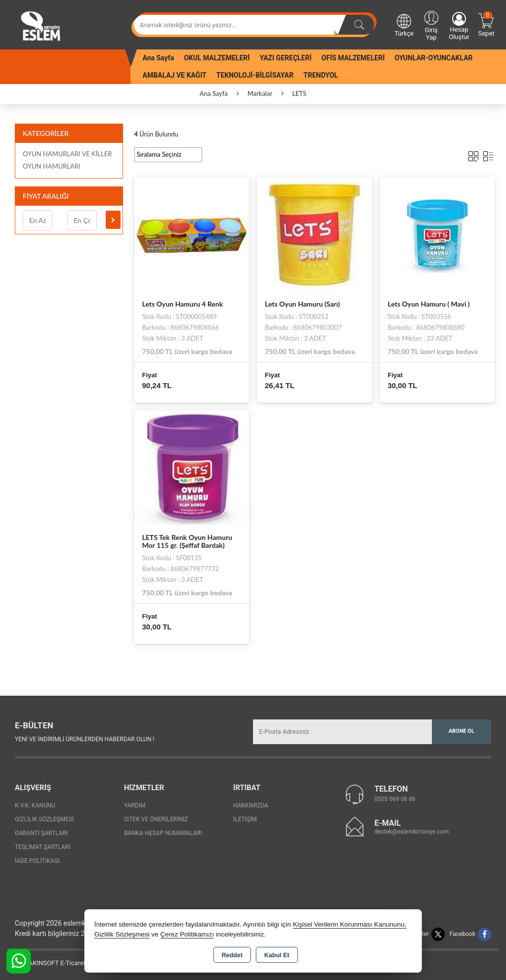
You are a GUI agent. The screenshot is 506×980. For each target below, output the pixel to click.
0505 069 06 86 (395, 799)
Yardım (135, 805)
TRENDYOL (321, 75)
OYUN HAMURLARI (52, 166)
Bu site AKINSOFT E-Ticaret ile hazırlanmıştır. (71, 963)
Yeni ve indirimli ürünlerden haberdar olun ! (84, 739)
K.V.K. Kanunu (35, 805)
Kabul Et (277, 955)
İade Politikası (37, 861)
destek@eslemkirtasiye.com (412, 832)
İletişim (245, 819)
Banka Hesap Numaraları (163, 833)
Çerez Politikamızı (187, 934)
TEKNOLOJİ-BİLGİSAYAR (255, 75)
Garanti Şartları (41, 833)
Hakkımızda (251, 805)
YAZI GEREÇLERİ (285, 58)
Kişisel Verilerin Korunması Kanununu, (350, 924)
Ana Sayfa (159, 58)
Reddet (232, 955)
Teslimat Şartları (43, 847)
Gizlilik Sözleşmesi (44, 819)
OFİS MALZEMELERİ (353, 58)
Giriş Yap (431, 25)
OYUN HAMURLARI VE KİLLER (67, 154)
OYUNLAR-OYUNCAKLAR (433, 58)
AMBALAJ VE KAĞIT (175, 75)
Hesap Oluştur (459, 26)
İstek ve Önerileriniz (156, 819)
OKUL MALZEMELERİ (217, 58)
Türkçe (404, 25)
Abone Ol (462, 731)
